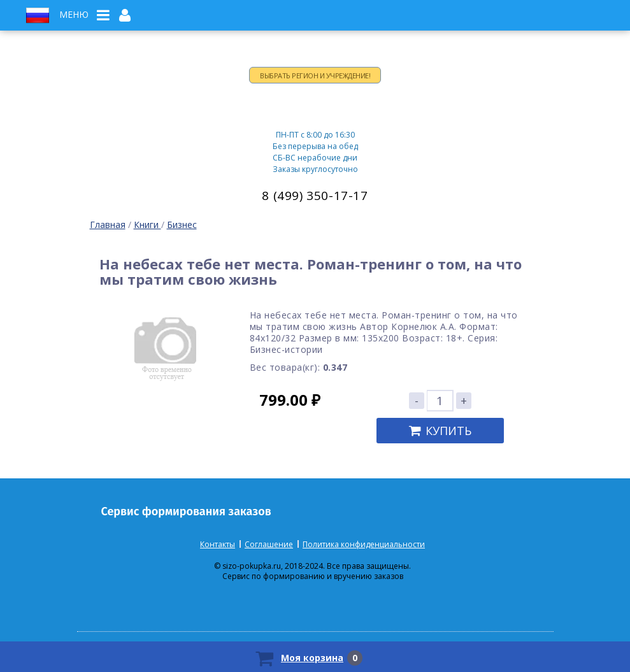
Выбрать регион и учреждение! (315, 75)
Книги (147, 225)
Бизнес (182, 225)
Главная (108, 225)
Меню (74, 15)
